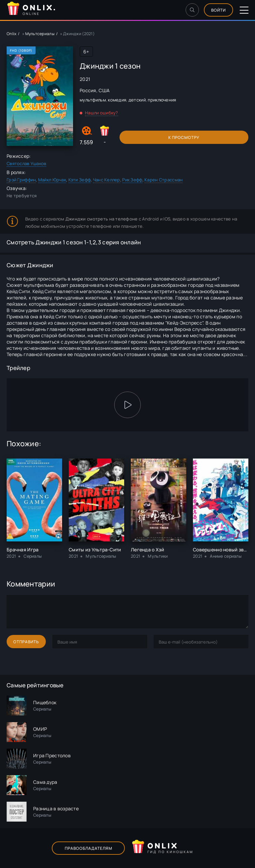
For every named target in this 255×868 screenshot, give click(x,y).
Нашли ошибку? (102, 113)
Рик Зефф (132, 180)
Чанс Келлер (107, 180)
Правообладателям (88, 848)
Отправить (26, 642)
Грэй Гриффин (21, 180)
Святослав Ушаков (26, 163)
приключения (162, 100)
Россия (88, 90)
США (104, 90)
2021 (85, 79)
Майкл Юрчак (52, 180)
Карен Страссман (164, 180)
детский (137, 100)
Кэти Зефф (80, 180)
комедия (117, 100)
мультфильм (93, 100)
